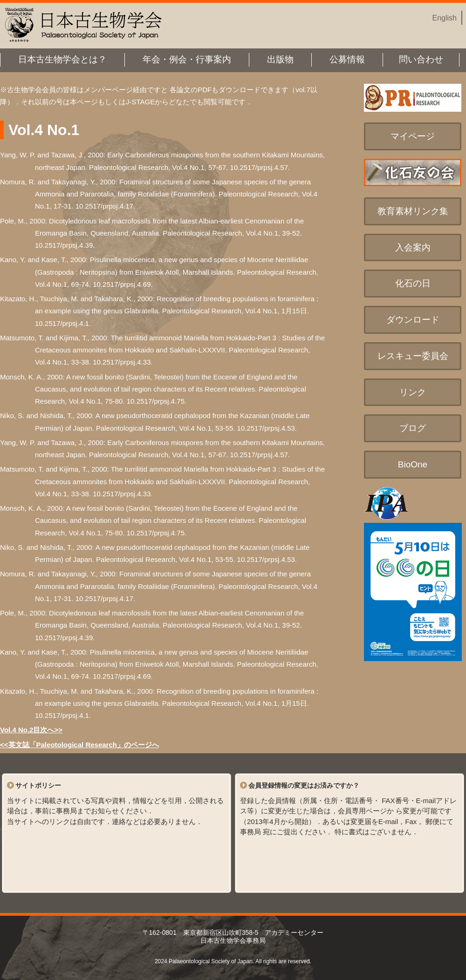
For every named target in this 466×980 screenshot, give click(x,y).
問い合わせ (421, 59)
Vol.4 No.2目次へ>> (31, 730)
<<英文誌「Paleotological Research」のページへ (79, 745)
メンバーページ (108, 90)
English (445, 18)
